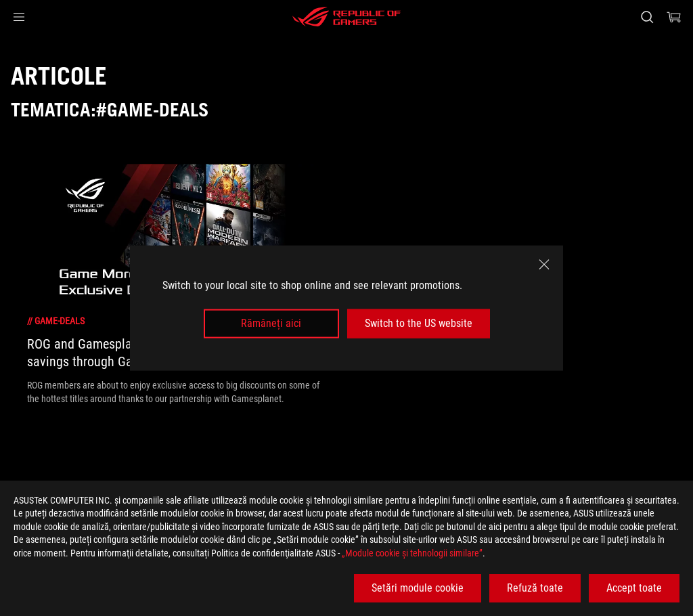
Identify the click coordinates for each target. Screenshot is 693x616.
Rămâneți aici (271, 323)
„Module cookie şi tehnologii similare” (412, 553)
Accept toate (634, 588)
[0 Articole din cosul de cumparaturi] (674, 17)
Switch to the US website (419, 323)
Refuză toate (535, 588)
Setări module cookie (418, 588)
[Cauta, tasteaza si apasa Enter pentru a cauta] (647, 17)
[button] (19, 17)
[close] (544, 265)
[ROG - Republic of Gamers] (346, 17)
